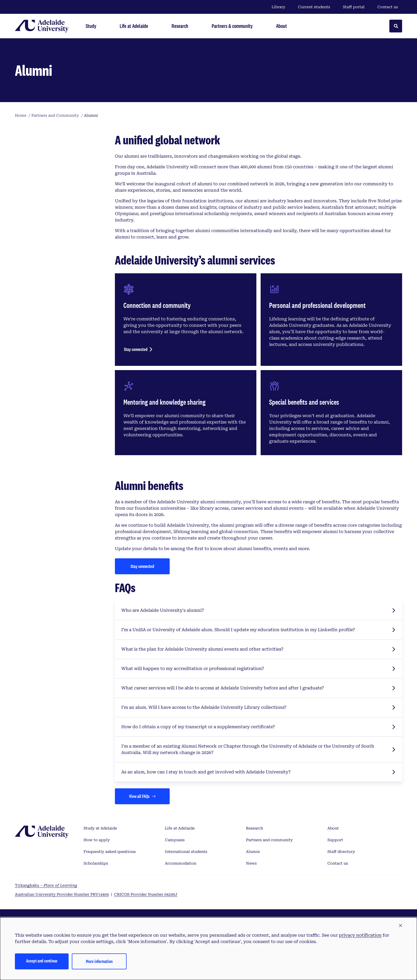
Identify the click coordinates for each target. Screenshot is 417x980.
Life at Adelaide (180, 828)
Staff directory (341, 852)
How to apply (97, 840)
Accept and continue (42, 961)
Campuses (175, 840)
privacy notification (360, 935)
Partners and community (269, 840)
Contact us (388, 7)
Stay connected (136, 349)
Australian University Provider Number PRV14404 (62, 894)
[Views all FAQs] (142, 796)
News (251, 863)
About (333, 828)
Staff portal (354, 7)
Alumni (253, 852)
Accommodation (181, 863)
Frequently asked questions (110, 852)
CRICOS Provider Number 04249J (146, 894)
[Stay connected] (142, 566)
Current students (314, 7)
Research (255, 828)
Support (335, 840)
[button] (401, 926)
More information (99, 961)
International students (186, 852)
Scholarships (96, 863)
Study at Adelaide (100, 828)
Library (278, 7)
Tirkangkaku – (46, 885)
